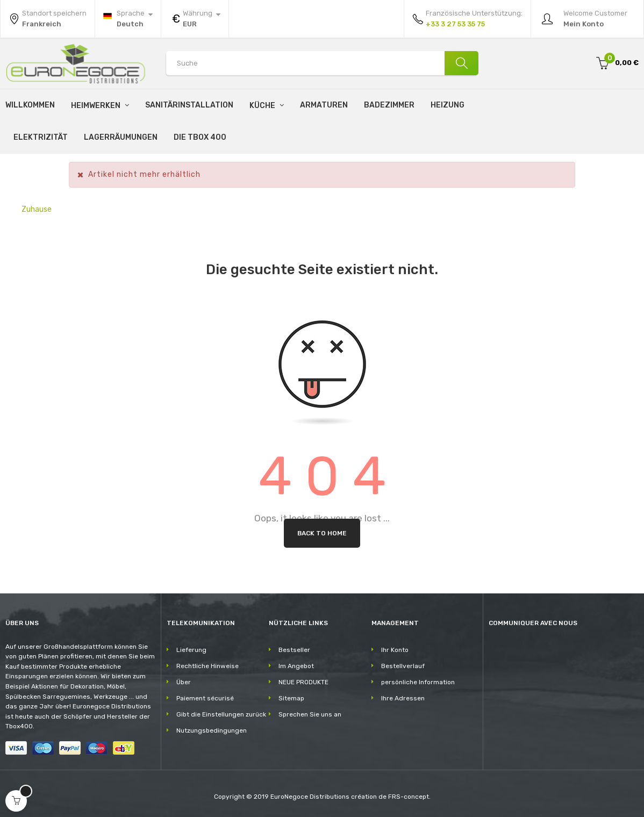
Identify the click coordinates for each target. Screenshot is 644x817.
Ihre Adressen (403, 698)
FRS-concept (409, 797)
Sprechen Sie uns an (310, 714)
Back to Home (322, 533)
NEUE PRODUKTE (303, 682)
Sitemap (291, 698)
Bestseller (294, 650)
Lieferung (191, 650)
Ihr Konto (395, 650)
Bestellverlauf (403, 666)
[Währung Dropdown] (195, 19)
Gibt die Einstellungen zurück (221, 714)
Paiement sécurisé (205, 698)
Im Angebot (296, 666)
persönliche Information (418, 682)
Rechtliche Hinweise (207, 666)
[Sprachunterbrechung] (128, 19)
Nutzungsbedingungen (212, 730)
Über (184, 682)
